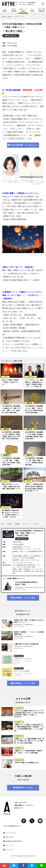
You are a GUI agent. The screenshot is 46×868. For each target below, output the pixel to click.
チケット (32, 10)
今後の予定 (27, 547)
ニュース (5, 10)
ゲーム (37, 524)
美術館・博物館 (41, 10)
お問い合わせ (9, 837)
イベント (27, 524)
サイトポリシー (10, 850)
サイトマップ (9, 845)
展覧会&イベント (23, 10)
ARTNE (4, 17)
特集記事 (14, 10)
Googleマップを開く (32, 549)
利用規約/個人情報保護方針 (14, 841)
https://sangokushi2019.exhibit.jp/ (23, 563)
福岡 (10, 524)
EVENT (9, 17)
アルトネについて (11, 833)
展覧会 (18, 524)
